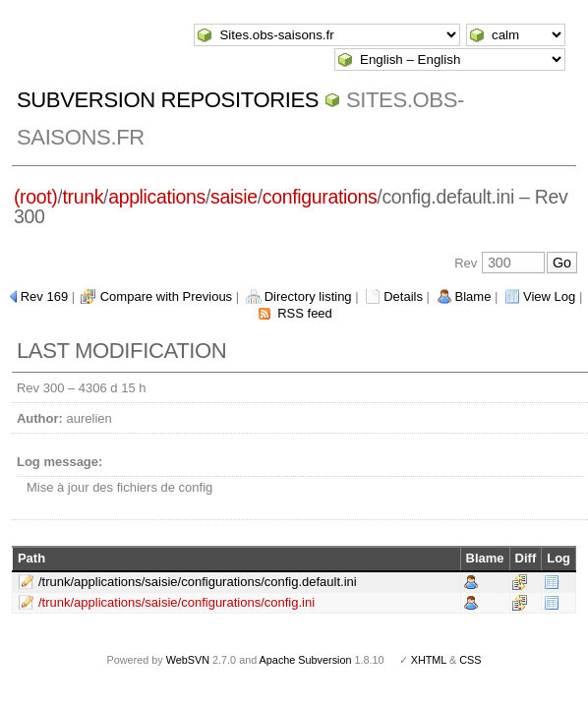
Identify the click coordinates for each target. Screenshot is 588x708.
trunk (83, 197)
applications (157, 197)
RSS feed (305, 313)
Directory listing (308, 296)
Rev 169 (44, 296)
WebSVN (188, 660)
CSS (470, 660)
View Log (549, 296)
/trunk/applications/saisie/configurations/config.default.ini (198, 582)
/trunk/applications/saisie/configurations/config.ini (176, 602)
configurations (320, 197)
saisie (234, 197)
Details (403, 296)
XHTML (429, 660)
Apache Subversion (306, 660)
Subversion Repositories (168, 100)
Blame (473, 296)
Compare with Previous (166, 296)
